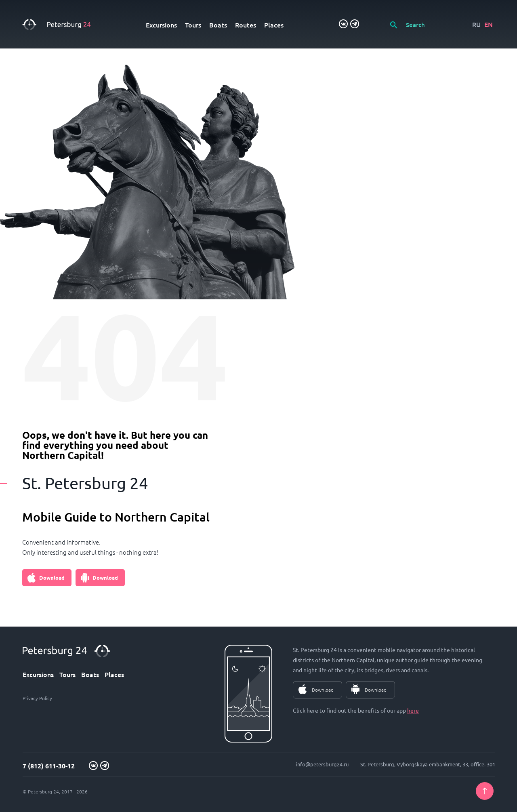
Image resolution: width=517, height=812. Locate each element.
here (413, 710)
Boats (218, 25)
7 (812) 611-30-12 (49, 766)
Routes (246, 25)
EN (489, 24)
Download (52, 577)
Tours (193, 25)
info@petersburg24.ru (322, 764)
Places (274, 25)
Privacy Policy (37, 698)
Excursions (161, 25)
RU (476, 24)
